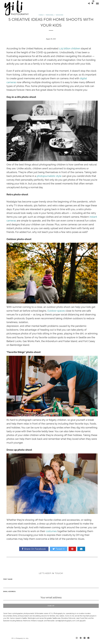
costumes (51, 531)
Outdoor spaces (56, 311)
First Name (8, 579)
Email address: (10, 591)
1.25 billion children (70, 48)
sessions (60, 15)
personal (50, 15)
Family (41, 15)
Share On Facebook (34, 549)
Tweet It (59, 549)
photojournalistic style (49, 176)
